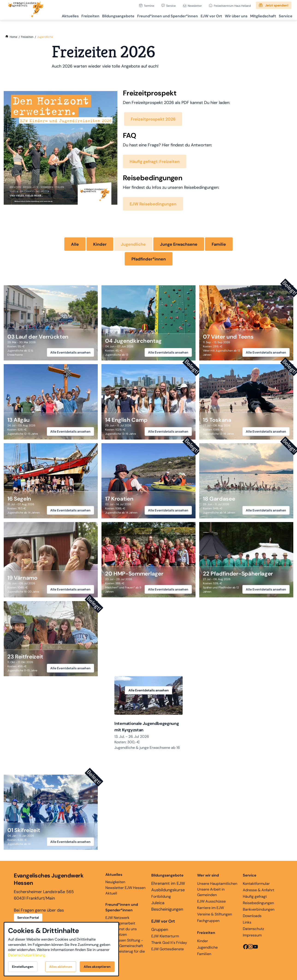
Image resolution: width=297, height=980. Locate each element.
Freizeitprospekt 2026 (153, 119)
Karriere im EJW (211, 909)
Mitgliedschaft (258, 15)
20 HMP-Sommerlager (134, 574)
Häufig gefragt (255, 898)
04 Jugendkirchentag (133, 341)
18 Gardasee (219, 499)
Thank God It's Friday (169, 944)
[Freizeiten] (27, 37)
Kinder (100, 244)
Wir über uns (229, 15)
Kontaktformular (256, 885)
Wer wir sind (208, 877)
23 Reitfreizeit (25, 657)
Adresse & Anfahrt (258, 891)
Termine (149, 6)
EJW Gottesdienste (168, 950)
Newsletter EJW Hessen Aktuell (125, 892)
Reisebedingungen (258, 904)
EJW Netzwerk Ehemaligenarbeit (120, 922)
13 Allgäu (19, 420)
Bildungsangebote (103, 15)
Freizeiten (72, 15)
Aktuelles (49, 15)
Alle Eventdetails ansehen (70, 352)
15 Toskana (217, 420)
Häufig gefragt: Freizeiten (155, 162)
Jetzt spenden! (277, 5)
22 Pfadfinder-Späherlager (238, 574)
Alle (75, 244)
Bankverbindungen (259, 911)
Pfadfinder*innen (149, 259)
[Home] (13, 37)
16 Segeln (19, 499)
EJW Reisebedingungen (153, 204)
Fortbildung (161, 898)
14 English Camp (126, 420)
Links (247, 924)
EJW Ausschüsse (211, 903)
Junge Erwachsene (179, 244)
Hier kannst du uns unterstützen (121, 933)
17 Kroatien (119, 499)
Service (171, 6)
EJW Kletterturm (165, 937)
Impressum (252, 937)
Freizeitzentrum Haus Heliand (232, 6)
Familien (204, 955)
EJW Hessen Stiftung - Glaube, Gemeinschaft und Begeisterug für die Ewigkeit (125, 950)
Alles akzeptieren (97, 967)
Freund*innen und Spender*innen (122, 909)
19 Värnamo (22, 578)
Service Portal (28, 919)
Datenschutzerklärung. (27, 955)
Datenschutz (253, 930)
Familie (219, 244)
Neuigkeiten (115, 880)
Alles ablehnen (61, 967)
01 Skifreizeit (24, 831)
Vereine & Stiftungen (215, 916)
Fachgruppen (208, 922)
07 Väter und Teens (228, 337)
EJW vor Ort (201, 15)
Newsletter (195, 6)
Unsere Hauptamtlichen (217, 885)
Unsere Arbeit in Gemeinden (211, 893)
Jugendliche (133, 244)
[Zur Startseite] (26, 10)
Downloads (252, 917)
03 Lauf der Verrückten (38, 337)
